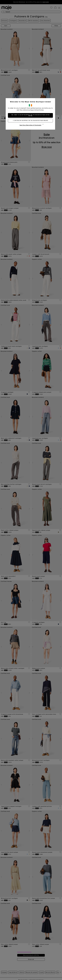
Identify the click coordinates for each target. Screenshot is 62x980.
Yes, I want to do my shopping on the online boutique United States (31, 115)
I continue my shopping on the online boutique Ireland (31, 120)
